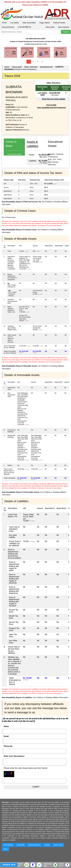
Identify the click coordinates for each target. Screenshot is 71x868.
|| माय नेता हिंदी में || (24, 27)
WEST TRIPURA (31, 67)
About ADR (50, 27)
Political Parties (59, 23)
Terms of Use (58, 845)
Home (4, 23)
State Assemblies (29, 23)
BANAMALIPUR (46, 67)
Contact (47, 845)
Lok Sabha (15, 23)
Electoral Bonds (8, 27)
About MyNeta (63, 27)
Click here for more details (54, 99)
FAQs (6, 849)
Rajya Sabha (45, 23)
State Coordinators (34, 845)
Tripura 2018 (17, 67)
